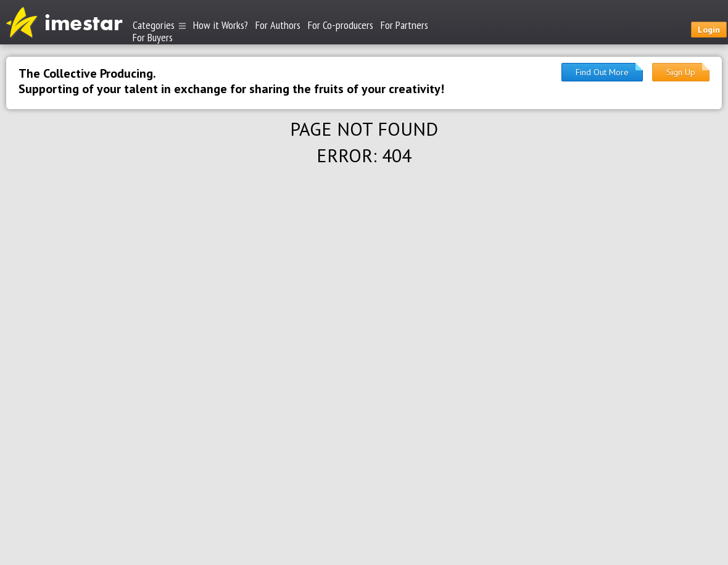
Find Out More (602, 72)
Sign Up (681, 72)
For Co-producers (341, 25)
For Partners (404, 25)
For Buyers (153, 37)
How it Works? (221, 25)
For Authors (278, 25)
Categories (159, 25)
